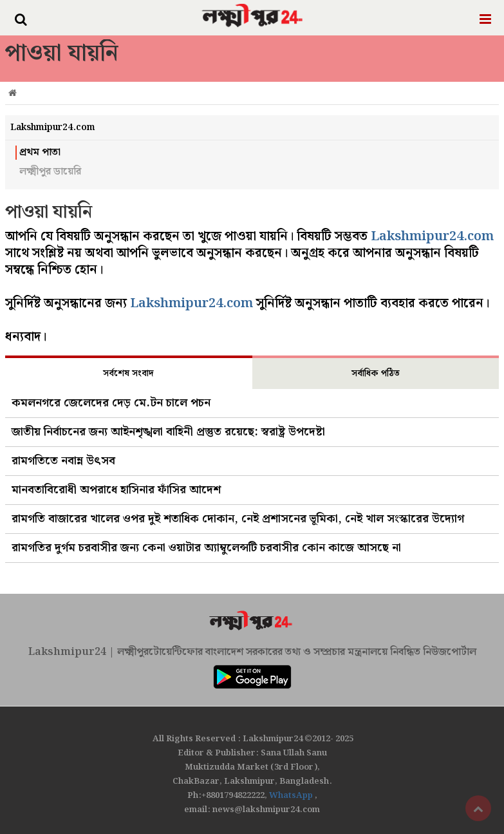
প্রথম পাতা (40, 153)
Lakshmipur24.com (432, 236)
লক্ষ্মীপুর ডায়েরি (50, 172)
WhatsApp (292, 796)
